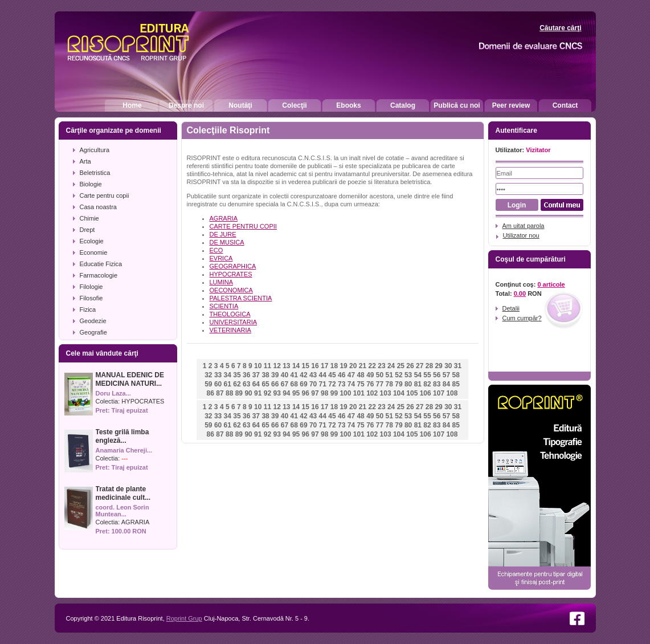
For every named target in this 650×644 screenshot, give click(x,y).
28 (429, 366)
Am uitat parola (524, 226)
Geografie (93, 332)
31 (458, 366)
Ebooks (348, 105)
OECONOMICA (231, 290)
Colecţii (294, 105)
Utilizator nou (521, 235)
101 (359, 393)
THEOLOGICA (230, 314)
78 (389, 384)
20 (353, 366)
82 (427, 384)
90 (248, 393)
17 (324, 366)
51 (389, 375)
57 (446, 375)
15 (306, 366)
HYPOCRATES (143, 401)
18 (334, 366)
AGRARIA (136, 522)
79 (398, 384)
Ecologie (92, 241)
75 (360, 384)
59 (208, 384)
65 (265, 384)
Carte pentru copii (105, 195)
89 (239, 393)
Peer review (511, 105)
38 (265, 375)
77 (380, 384)
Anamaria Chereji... (124, 450)
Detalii (511, 308)
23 (381, 366)
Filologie (91, 287)
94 (286, 393)
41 (294, 375)
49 (370, 375)
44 (323, 375)
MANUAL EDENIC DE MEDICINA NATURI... (130, 379)
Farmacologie (99, 275)
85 (455, 384)
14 (296, 366)
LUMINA (222, 282)
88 (229, 393)
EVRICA (221, 258)
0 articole (551, 284)
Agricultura (95, 150)
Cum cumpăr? (522, 318)
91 (258, 393)
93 (277, 393)
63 (246, 384)
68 (294, 384)
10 (258, 366)
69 (303, 384)
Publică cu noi (457, 105)
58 (455, 375)
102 (372, 393)
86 (210, 393)
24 (391, 366)
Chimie (89, 218)
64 (256, 384)
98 (324, 393)
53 (408, 375)
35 (237, 375)
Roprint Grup (184, 618)
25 (401, 366)
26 (410, 366)
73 (342, 384)
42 (303, 375)
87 (220, 393)
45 (332, 375)
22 (372, 366)
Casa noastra (98, 207)
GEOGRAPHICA (233, 266)
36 (246, 375)
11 (267, 366)
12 (277, 366)
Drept (87, 230)
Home (132, 105)
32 (208, 375)
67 (285, 384)
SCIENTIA (224, 306)
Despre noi (186, 105)
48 (360, 375)
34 (228, 375)
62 (237, 384)
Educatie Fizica (101, 264)
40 (285, 375)
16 (315, 366)
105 (412, 393)
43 (313, 375)
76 (370, 384)
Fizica (88, 309)
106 (426, 393)
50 (380, 375)
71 (323, 384)
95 (296, 393)
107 (439, 393)
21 (363, 366)
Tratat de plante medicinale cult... (123, 493)
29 (438, 366)
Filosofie (91, 298)
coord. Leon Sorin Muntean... (122, 511)
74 (351, 384)
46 (342, 375)
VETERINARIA (230, 330)
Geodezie (93, 321)
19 (343, 366)
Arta (85, 161)
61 (228, 384)
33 (218, 375)
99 (334, 393)
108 (452, 393)
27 (420, 366)
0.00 (520, 294)
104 (399, 393)
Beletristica (95, 173)
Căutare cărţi (560, 28)
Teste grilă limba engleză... (122, 436)
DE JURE (223, 234)
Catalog (403, 105)
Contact (565, 105)
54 (418, 375)
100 (345, 393)
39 (275, 375)
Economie (94, 252)
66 (275, 384)
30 (448, 366)
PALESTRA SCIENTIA (241, 298)
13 (286, 366)
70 (313, 384)
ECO (216, 250)
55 (427, 375)
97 (315, 393)
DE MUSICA (227, 242)
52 (398, 375)
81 (418, 384)
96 (306, 393)
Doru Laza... (113, 393)
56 (437, 375)
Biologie (91, 184)
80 (408, 384)
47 (351, 375)
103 (386, 393)
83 (437, 384)
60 (218, 384)
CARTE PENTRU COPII (243, 226)
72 (332, 384)
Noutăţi (240, 105)
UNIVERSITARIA (234, 322)
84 (446, 384)
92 (267, 393)
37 (256, 375)
